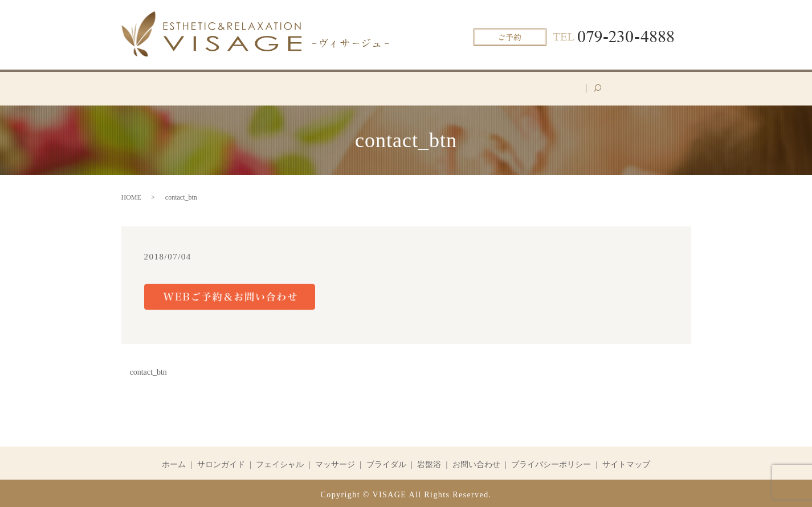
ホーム (204, 86)
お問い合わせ (573, 86)
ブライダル (461, 86)
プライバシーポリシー (551, 462)
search (626, 91)
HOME (131, 194)
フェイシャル (333, 86)
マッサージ (399, 86)
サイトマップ (626, 462)
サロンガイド (263, 86)
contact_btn (148, 369)
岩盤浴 (515, 86)
